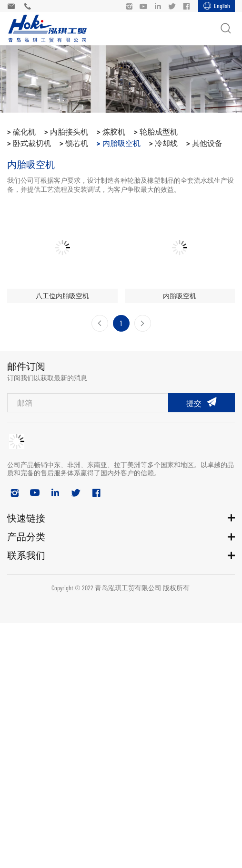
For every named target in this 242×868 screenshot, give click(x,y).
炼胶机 (114, 131)
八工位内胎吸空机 (62, 296)
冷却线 (166, 143)
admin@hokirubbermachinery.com (13, 6)
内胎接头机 (69, 131)
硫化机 (24, 131)
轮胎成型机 (159, 131)
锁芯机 (77, 143)
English (222, 6)
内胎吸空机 (121, 143)
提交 (194, 403)
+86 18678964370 (30, 6)
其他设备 (207, 143)
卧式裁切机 (32, 143)
